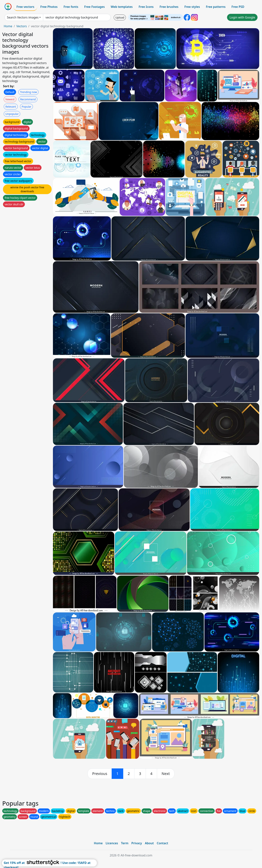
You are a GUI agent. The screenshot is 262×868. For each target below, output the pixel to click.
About (149, 843)
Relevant (11, 107)
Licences (112, 843)
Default (10, 92)
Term (125, 843)
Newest (10, 99)
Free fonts (71, 7)
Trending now (28, 92)
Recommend (28, 99)
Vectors (22, 26)
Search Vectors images (23, 17)
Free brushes (169, 7)
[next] (166, 774)
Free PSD (238, 7)
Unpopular (12, 114)
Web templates (122, 7)
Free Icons (146, 7)
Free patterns (216, 7)
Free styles (192, 7)
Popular (26, 107)
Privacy (137, 843)
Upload (120, 17)
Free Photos (49, 7)
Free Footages (94, 7)
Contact (162, 843)
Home (8, 26)
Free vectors (25, 7)
